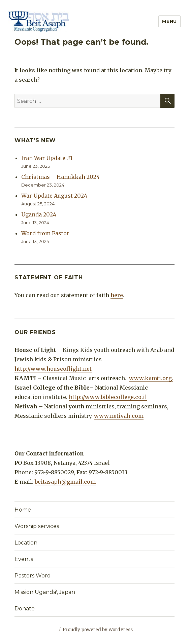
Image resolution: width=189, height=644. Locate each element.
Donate (25, 609)
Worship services (37, 526)
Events (24, 559)
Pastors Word (33, 576)
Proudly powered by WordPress (98, 630)
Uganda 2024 (39, 214)
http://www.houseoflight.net (53, 369)
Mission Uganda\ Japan (45, 592)
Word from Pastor (45, 233)
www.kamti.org (150, 378)
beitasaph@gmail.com (65, 482)
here (117, 295)
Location (26, 543)
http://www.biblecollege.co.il (108, 397)
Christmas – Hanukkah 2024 (60, 177)
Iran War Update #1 (47, 158)
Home (23, 510)
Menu (169, 21)
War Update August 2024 (54, 196)
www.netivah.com (119, 416)
